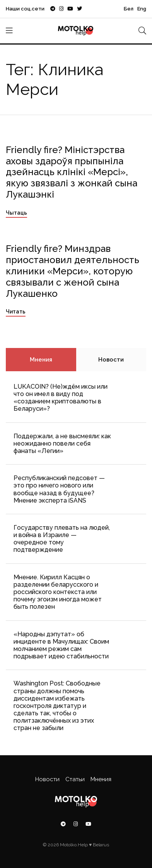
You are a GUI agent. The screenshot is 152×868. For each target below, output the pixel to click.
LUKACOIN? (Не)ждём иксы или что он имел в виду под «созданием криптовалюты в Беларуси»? (61, 398)
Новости (111, 360)
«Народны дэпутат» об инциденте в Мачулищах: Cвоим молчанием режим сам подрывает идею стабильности (61, 645)
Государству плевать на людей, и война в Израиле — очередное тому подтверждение (62, 539)
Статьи (75, 779)
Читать (16, 312)
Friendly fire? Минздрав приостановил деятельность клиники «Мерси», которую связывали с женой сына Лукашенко (73, 271)
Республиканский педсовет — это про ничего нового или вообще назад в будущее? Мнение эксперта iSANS (59, 489)
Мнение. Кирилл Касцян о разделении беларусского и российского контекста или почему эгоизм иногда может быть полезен (58, 592)
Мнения (41, 360)
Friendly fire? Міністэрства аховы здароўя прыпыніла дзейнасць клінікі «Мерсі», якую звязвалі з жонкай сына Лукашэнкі (72, 172)
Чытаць (16, 213)
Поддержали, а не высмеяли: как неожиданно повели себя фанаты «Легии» (62, 443)
